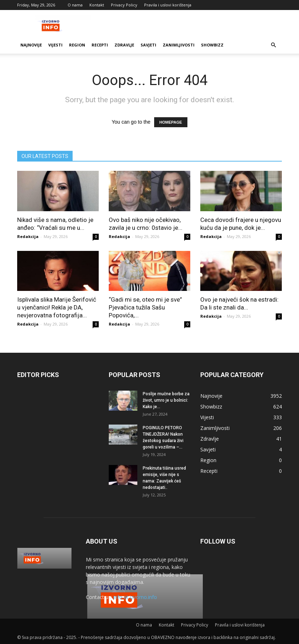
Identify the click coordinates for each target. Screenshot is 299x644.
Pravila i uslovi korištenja (168, 5)
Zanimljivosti (179, 45)
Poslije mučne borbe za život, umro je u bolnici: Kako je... (166, 400)
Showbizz (212, 45)
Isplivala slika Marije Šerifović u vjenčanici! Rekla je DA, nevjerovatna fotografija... (57, 307)
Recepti (100, 45)
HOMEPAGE (171, 122)
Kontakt (97, 5)
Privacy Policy (124, 5)
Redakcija (28, 236)
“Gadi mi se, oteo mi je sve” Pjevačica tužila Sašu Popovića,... (145, 307)
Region (77, 45)
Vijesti (55, 45)
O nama (75, 5)
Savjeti (148, 45)
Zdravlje (124, 45)
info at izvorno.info (135, 597)
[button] (273, 45)
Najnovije (31, 45)
